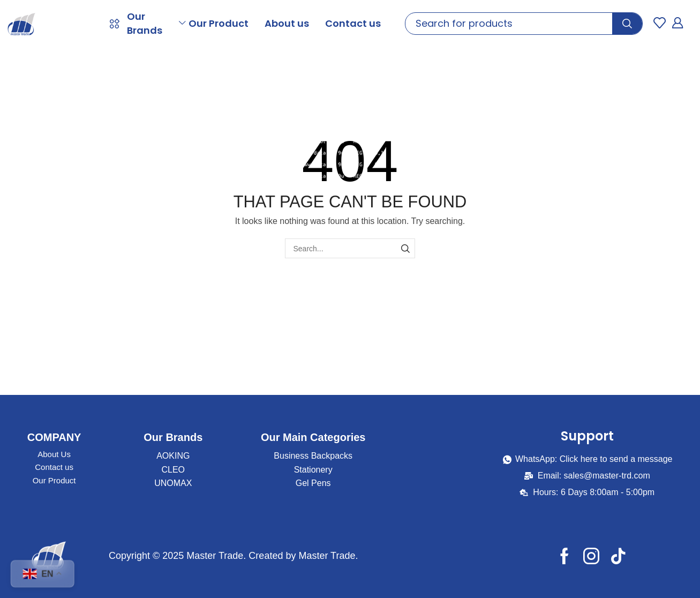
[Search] (627, 24)
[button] (660, 23)
